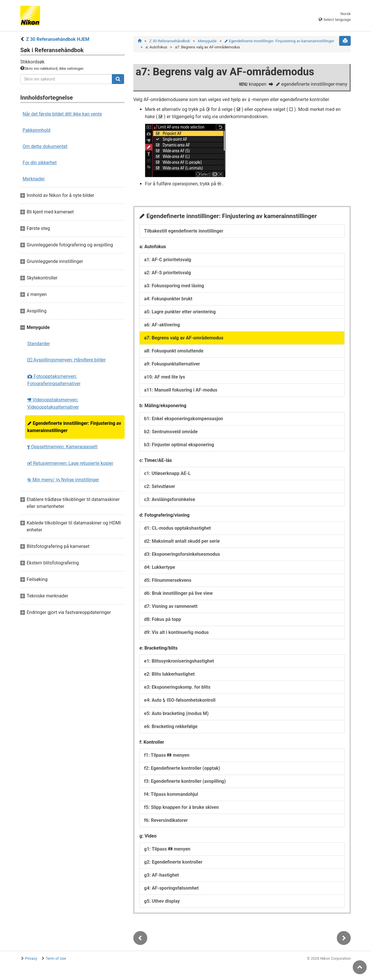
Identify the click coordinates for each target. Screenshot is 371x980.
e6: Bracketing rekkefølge (171, 726)
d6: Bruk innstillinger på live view (178, 593)
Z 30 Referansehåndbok (170, 41)
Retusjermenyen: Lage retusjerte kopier (70, 463)
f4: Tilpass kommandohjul (171, 794)
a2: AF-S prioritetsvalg (168, 273)
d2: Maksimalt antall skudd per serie (182, 541)
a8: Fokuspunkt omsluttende (174, 351)
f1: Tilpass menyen (167, 755)
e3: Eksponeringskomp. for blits (177, 687)
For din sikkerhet (40, 163)
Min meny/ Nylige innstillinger (63, 480)
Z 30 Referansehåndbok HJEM (58, 39)
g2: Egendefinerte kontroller (173, 862)
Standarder (39, 344)
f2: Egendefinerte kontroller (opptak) (182, 768)
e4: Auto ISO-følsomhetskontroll (180, 700)
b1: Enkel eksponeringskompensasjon (184, 419)
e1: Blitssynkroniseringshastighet (179, 661)
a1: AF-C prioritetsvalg (168, 260)
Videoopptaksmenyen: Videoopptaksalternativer (53, 403)
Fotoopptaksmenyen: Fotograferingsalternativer (54, 380)
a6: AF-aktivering (162, 325)
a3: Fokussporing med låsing (174, 286)
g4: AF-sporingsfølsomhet (171, 888)
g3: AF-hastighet (161, 875)
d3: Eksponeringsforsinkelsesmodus (182, 554)
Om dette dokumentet (45, 146)
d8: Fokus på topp (163, 619)
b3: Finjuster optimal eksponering (179, 445)
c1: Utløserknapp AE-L (167, 473)
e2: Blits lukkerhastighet (169, 674)
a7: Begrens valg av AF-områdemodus (184, 338)
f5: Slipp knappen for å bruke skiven (181, 807)
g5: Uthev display (162, 901)
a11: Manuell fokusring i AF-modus (181, 390)
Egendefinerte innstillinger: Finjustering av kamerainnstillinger (74, 427)
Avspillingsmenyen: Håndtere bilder (67, 360)
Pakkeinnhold (37, 130)
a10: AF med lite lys (164, 377)
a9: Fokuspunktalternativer (172, 364)
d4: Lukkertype (160, 567)
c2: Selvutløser (160, 486)
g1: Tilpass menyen (167, 849)
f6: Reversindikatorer (166, 820)
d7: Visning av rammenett (171, 606)
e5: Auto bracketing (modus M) (176, 713)
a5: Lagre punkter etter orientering (180, 312)
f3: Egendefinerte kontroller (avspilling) (185, 781)
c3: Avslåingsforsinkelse (170, 499)
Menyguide (207, 41)
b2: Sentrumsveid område (171, 432)
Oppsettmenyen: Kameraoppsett (62, 447)
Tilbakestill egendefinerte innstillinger (184, 231)
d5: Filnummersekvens (168, 580)
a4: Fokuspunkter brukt (168, 299)
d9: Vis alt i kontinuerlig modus (176, 632)
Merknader (34, 179)
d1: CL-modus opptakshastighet (177, 528)
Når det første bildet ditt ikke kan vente (62, 114)
